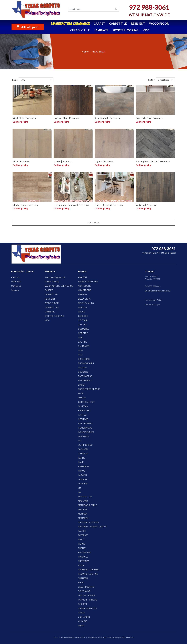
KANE (81, 462)
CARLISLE (83, 316)
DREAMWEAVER (86, 363)
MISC (146, 30)
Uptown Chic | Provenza (66, 118)
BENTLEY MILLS (86, 303)
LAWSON (82, 479)
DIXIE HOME (84, 359)
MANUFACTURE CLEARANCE (70, 24)
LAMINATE (101, 30)
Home (85, 51)
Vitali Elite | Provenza (24, 118)
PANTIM (82, 531)
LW (80, 492)
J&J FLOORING (85, 445)
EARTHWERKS (85, 376)
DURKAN (82, 368)
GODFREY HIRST (86, 402)
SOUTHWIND (84, 591)
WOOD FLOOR (159, 24)
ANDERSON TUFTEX (88, 282)
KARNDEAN (84, 467)
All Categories (30, 27)
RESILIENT (138, 24)
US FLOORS (84, 617)
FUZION (82, 398)
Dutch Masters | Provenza (109, 205)
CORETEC (83, 333)
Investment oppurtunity (55, 277)
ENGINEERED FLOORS (89, 389)
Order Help (16, 282)
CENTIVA (82, 325)
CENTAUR (83, 320)
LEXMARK (83, 484)
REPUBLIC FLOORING (89, 570)
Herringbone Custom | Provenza (153, 161)
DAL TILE (82, 342)
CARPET (99, 24)
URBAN (82, 613)
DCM (80, 350)
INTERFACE (84, 436)
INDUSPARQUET (86, 432)
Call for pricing (20, 122)
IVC (80, 441)
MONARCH (83, 518)
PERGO (82, 544)
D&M (80, 338)
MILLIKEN (83, 510)
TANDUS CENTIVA (87, 596)
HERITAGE (83, 419)
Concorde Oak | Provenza (149, 118)
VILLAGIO (83, 621)
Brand (15, 80)
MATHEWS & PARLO (88, 505)
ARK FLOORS (85, 286)
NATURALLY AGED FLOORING (93, 527)
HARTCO (82, 415)
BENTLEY (83, 307)
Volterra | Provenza (146, 205)
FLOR (81, 393)
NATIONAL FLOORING (89, 522)
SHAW (81, 583)
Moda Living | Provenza (25, 205)
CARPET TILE (118, 24)
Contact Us (16, 286)
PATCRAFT (83, 535)
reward (81, 626)
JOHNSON (83, 454)
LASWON (82, 475)
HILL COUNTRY (85, 424)
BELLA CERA (84, 299)
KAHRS (82, 458)
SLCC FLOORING (86, 587)
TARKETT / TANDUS (88, 600)
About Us (15, 277)
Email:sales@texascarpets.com (158, 291)
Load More (93, 222)
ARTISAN (82, 295)
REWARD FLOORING (88, 574)
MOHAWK (83, 514)
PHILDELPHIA (85, 553)
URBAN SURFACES (87, 608)
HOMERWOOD (85, 428)
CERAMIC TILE (80, 30)
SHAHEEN (83, 578)
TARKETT (83, 604)
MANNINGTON (85, 497)
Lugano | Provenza (104, 161)
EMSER (82, 385)
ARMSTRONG (85, 290)
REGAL (82, 565)
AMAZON (82, 277)
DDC (80, 355)
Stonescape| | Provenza (107, 118)
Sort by (151, 80)
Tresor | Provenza (63, 161)
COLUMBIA (83, 329)
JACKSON (83, 449)
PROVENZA (84, 561)
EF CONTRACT (85, 381)
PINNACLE (83, 557)
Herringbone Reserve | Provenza (71, 205)
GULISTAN (83, 406)
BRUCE (82, 312)
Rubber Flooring (52, 282)
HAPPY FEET (84, 411)
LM (80, 488)
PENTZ (81, 540)
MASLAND (83, 501)
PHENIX (82, 548)
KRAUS (82, 471)
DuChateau (83, 372)
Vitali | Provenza (21, 161)
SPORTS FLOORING (125, 30)
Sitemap (15, 290)
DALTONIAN (84, 346)
